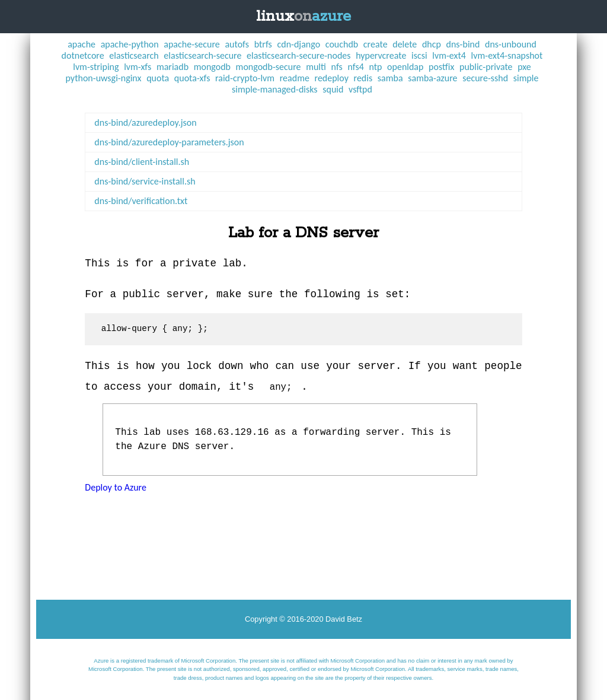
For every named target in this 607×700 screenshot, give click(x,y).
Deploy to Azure (116, 487)
